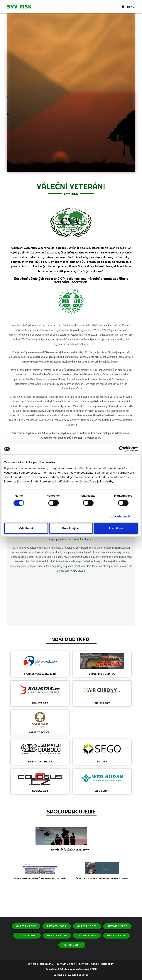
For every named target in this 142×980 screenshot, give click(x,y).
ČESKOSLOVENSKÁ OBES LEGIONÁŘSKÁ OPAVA (102, 878)
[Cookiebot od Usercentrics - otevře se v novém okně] (122, 449)
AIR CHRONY (102, 703)
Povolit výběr (71, 528)
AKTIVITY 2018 (117, 936)
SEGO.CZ (102, 762)
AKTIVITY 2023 (87, 926)
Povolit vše (116, 528)
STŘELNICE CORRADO (102, 674)
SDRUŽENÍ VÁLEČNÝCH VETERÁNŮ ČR (71, 850)
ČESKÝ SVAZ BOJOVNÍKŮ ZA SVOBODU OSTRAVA (40, 878)
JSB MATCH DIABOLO (40, 762)
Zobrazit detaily (120, 516)
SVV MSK (21, 7)
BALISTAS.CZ (40, 703)
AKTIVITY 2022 (117, 926)
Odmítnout (26, 528)
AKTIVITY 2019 (87, 936)
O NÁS (32, 964)
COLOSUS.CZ (40, 791)
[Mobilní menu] (128, 7)
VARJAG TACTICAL (40, 732)
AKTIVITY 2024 (57, 926)
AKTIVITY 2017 (72, 945)
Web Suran (82, 975)
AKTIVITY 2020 (57, 936)
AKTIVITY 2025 (26, 926)
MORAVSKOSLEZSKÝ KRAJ (40, 674)
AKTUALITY (46, 964)
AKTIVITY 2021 (27, 936)
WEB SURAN (102, 791)
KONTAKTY (107, 964)
